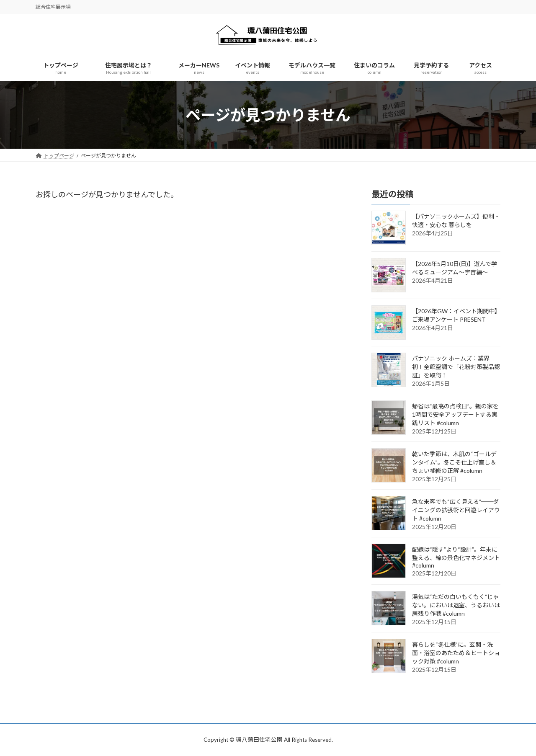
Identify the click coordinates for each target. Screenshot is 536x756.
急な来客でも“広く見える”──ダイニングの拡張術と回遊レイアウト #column (456, 510)
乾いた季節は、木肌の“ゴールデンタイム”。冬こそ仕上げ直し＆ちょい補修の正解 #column (454, 463)
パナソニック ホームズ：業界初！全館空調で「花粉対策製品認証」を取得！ (456, 367)
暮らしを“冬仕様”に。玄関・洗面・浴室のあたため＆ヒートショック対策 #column (456, 653)
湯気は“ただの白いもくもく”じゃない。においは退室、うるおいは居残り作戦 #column (456, 605)
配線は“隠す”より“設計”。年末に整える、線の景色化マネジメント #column (456, 558)
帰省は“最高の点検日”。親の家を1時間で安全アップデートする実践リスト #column (455, 415)
